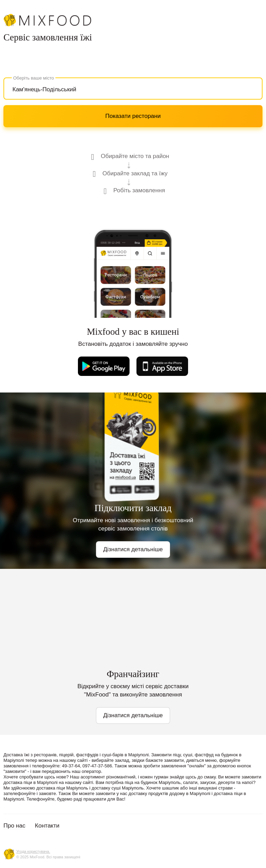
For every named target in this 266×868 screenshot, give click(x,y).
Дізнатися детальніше (133, 549)
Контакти (47, 826)
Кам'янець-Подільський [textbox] (44, 89)
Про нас (14, 826)
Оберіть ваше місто (34, 78)
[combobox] (133, 89)
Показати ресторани (133, 116)
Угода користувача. (33, 851)
